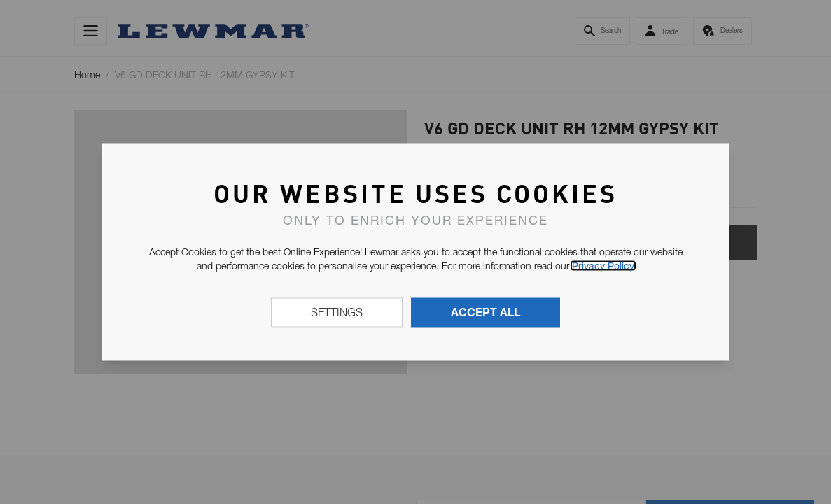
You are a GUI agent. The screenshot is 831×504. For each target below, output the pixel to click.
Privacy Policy (603, 266)
